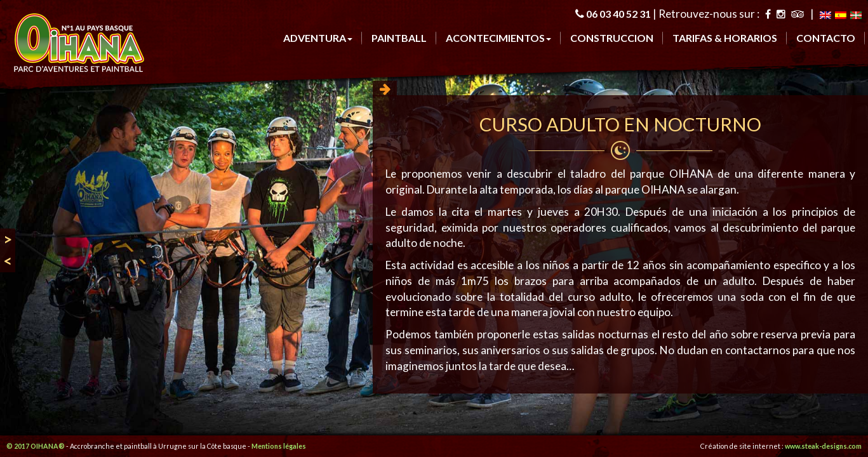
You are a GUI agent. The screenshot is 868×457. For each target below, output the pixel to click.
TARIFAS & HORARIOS (725, 38)
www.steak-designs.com (823, 446)
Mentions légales (279, 446)
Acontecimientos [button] (498, 38)
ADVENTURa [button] (318, 38)
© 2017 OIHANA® (36, 446)
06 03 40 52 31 (618, 14)
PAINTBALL (399, 38)
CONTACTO (826, 38)
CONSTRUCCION (612, 38)
